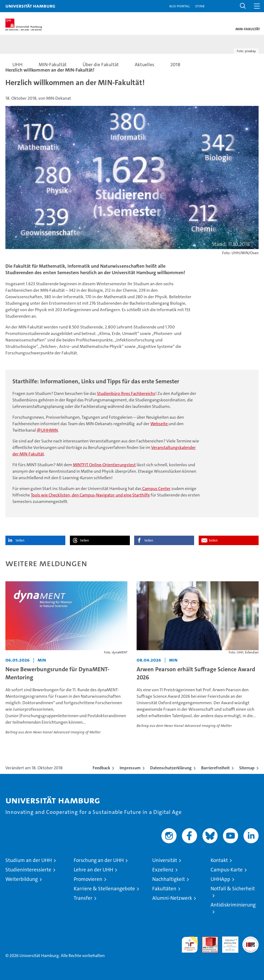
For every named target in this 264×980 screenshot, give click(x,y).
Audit (207, 939)
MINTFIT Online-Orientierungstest (104, 465)
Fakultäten (164, 889)
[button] (243, 6)
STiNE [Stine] (200, 6)
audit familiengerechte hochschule (190, 945)
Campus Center (156, 489)
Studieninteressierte (28, 870)
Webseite (159, 424)
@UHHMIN (47, 430)
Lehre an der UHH (93, 870)
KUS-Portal (180, 6)
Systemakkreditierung (251, 939)
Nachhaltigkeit (169, 879)
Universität (165, 860)
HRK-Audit (227, 942)
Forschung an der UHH (99, 860)
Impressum (130, 768)
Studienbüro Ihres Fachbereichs (126, 393)
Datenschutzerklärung (171, 768)
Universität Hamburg (30, 6)
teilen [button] (20, 540)
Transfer (83, 898)
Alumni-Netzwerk (172, 898)
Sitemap (247, 768)
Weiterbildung (22, 879)
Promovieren (88, 879)
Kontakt (219, 860)
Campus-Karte (227, 870)
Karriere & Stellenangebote (104, 889)
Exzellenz (163, 870)
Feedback (101, 768)
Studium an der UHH (29, 860)
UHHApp (220, 879)
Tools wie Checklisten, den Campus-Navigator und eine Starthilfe (90, 495)
